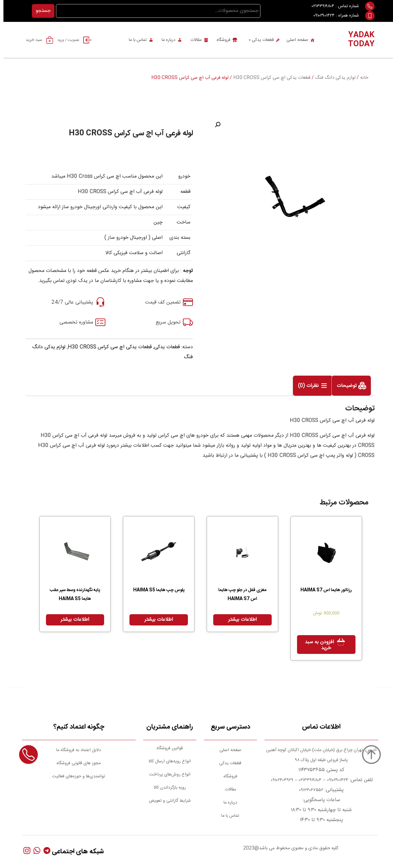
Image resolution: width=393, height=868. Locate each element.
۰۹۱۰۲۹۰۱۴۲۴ (320, 16)
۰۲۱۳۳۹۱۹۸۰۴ (320, 6)
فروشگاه (220, 40)
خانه (361, 78)
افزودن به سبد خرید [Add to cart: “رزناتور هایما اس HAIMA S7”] (316, 645)
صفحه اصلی (294, 40)
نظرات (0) (306, 386)
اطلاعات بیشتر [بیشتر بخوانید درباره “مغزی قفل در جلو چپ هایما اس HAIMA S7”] (239, 620)
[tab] (348, 386)
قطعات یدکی (257, 40)
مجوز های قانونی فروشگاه (75, 763)
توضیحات (344, 386)
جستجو (40, 11)
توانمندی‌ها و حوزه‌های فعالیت (75, 776)
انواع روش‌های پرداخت (166, 775)
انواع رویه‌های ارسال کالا (166, 761)
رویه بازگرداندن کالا (166, 788)
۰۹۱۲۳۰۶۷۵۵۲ (308, 790)
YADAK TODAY (358, 40)
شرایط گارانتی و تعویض (166, 801)
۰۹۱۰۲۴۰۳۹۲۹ (278, 780)
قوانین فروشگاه (166, 748)
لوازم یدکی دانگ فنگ (332, 78)
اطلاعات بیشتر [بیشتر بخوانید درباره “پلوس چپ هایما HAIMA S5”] (155, 620)
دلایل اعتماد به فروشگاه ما (75, 750)
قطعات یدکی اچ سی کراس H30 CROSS (268, 78)
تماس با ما (134, 40)
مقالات (193, 40)
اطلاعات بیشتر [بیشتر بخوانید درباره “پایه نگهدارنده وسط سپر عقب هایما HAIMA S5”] (71, 620)
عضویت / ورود (73, 40)
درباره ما (165, 40)
